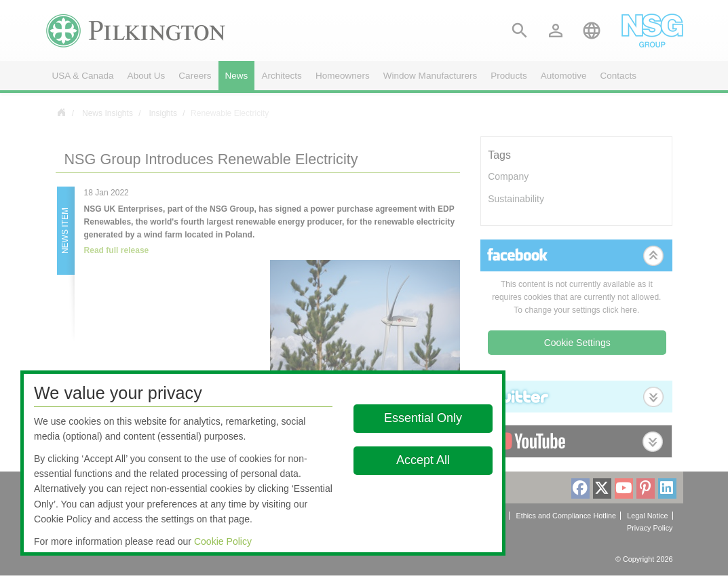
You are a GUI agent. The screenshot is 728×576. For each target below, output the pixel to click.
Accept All (423, 460)
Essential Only (423, 418)
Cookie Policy (223, 541)
